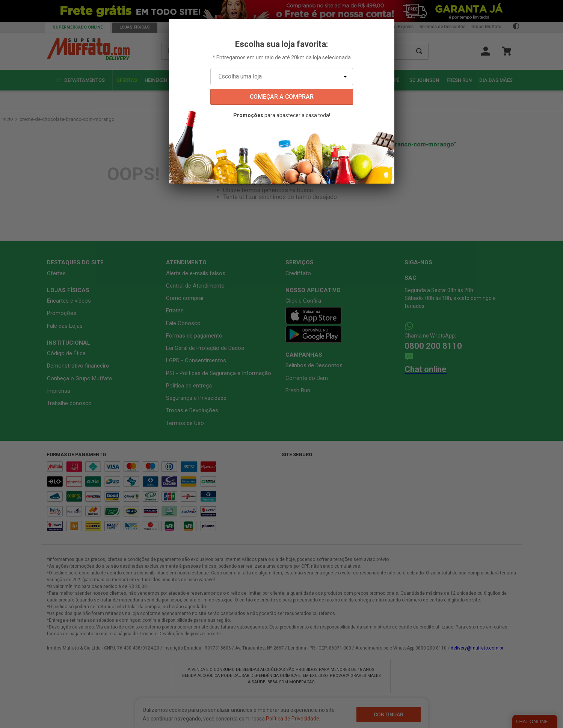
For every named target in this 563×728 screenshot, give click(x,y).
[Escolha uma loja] (282, 77)
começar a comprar (282, 97)
